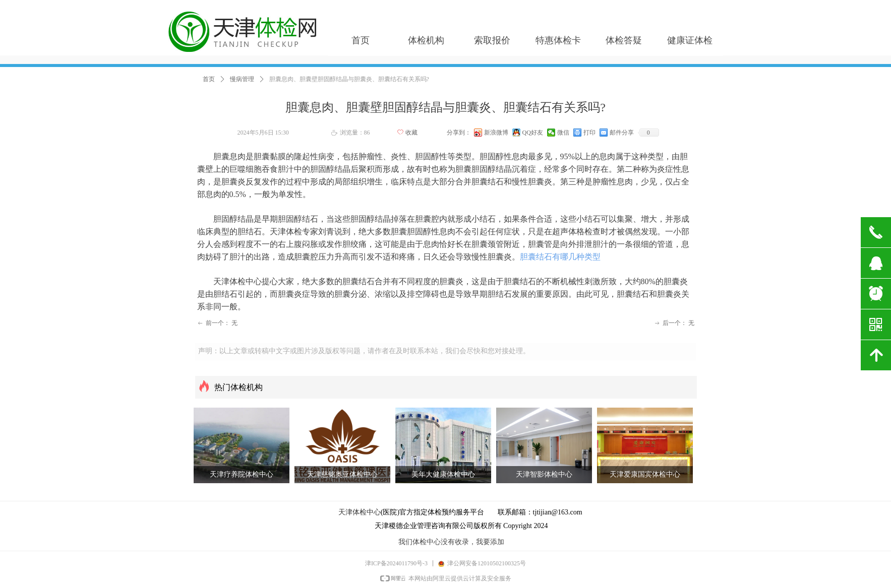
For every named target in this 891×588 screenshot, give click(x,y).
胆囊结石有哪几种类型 (560, 257)
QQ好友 (533, 133)
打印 (589, 133)
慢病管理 (242, 79)
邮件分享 (622, 133)
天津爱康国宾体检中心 (645, 474)
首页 (209, 79)
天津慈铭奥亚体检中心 (342, 474)
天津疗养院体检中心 (242, 474)
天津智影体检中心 (544, 474)
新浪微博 (496, 133)
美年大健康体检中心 (443, 474)
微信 (563, 133)
